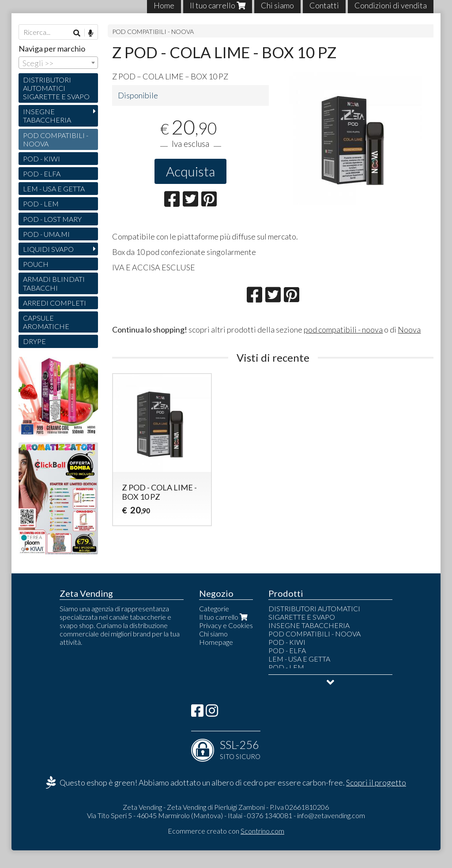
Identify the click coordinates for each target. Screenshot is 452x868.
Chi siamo (213, 634)
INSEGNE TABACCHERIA (47, 116)
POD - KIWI (41, 159)
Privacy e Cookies (226, 625)
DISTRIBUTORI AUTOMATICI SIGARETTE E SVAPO (56, 88)
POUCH (36, 264)
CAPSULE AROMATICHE (46, 322)
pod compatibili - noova (343, 329)
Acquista (190, 171)
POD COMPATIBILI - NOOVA (153, 32)
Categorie (214, 608)
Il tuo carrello (224, 617)
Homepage (216, 642)
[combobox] (58, 63)
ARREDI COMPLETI (55, 303)
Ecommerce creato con (226, 831)
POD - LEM (41, 204)
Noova (409, 329)
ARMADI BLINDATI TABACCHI (54, 283)
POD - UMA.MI (46, 234)
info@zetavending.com (331, 815)
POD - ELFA (42, 174)
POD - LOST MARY (52, 219)
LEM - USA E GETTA (54, 189)
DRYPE (34, 341)
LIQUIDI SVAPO (48, 249)
